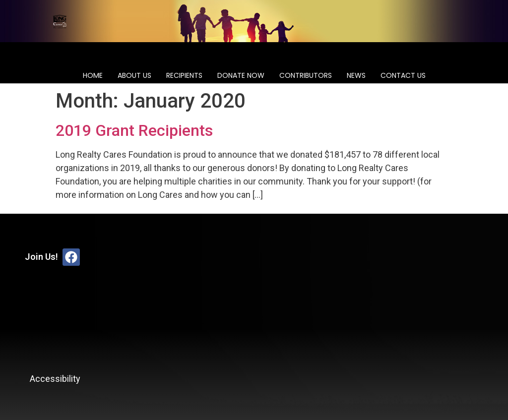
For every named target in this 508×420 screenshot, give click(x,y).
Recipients (184, 75)
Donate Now (241, 75)
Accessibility (55, 379)
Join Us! (41, 257)
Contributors (306, 75)
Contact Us (403, 75)
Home (93, 75)
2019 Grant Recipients (134, 130)
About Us (134, 75)
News (356, 75)
